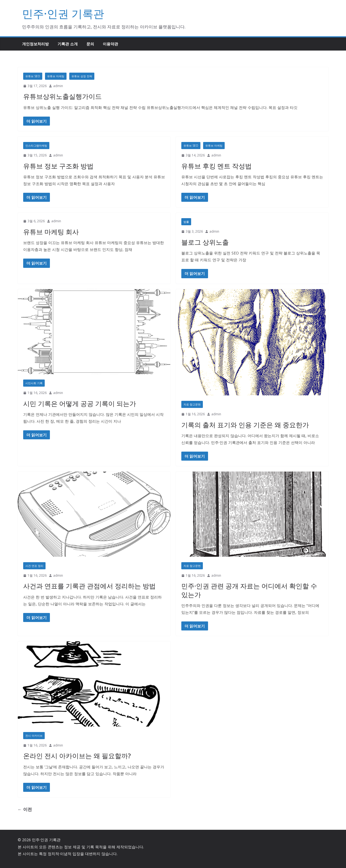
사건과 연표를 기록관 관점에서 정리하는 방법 (89, 586)
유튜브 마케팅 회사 (51, 232)
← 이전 (25, 809)
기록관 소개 (68, 44)
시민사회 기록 (34, 383)
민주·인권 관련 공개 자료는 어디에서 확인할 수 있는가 (249, 590)
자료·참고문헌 (192, 404)
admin (58, 86)
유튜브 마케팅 (56, 76)
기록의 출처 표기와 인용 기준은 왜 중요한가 (245, 425)
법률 (186, 222)
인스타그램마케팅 (36, 146)
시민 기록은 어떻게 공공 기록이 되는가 (80, 403)
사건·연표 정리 (34, 566)
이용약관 (110, 44)
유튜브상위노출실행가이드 (62, 96)
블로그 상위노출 (205, 242)
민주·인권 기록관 (63, 14)
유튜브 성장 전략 (82, 76)
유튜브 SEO (33, 76)
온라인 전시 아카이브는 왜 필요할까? (77, 756)
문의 (90, 44)
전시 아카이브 (34, 736)
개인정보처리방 (35, 44)
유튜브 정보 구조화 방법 (58, 166)
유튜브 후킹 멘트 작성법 (216, 166)
